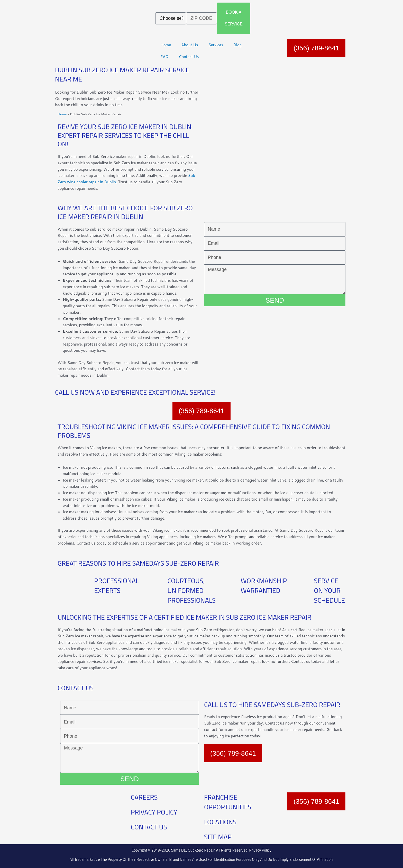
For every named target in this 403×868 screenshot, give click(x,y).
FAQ (164, 57)
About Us (190, 45)
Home (166, 45)
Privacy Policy (260, 850)
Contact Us (189, 57)
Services (216, 45)
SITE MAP (218, 837)
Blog (237, 45)
